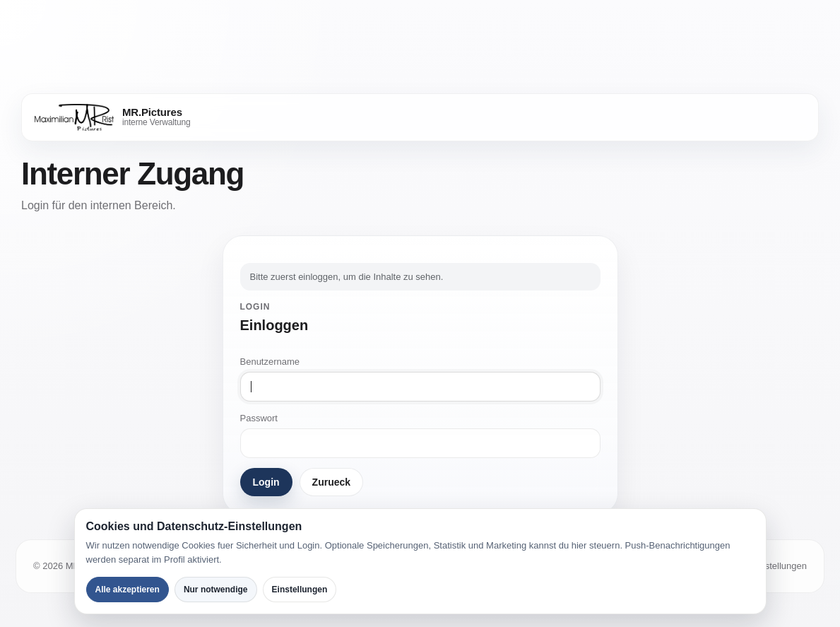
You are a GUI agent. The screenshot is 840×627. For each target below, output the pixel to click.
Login (266, 482)
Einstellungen (300, 590)
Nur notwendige (216, 590)
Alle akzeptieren (128, 590)
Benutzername (270, 362)
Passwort (259, 418)
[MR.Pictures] (113, 117)
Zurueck (331, 482)
